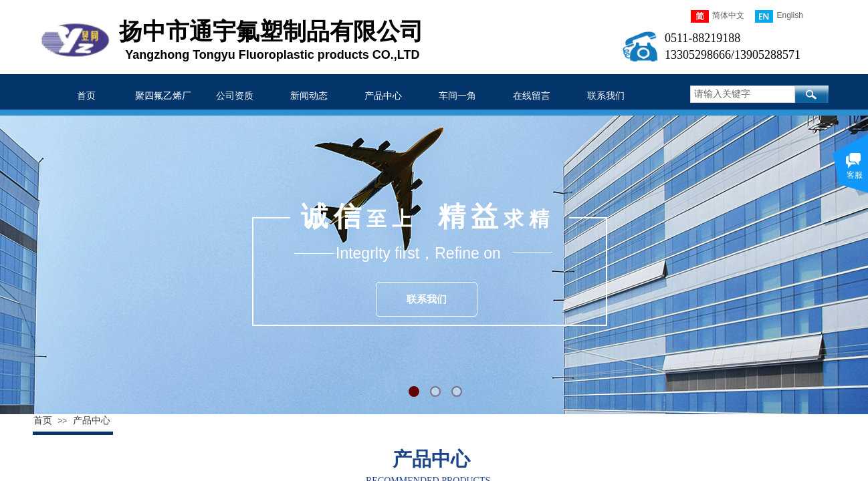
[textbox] (743, 94)
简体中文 (718, 16)
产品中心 (92, 421)
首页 (43, 421)
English (779, 16)
